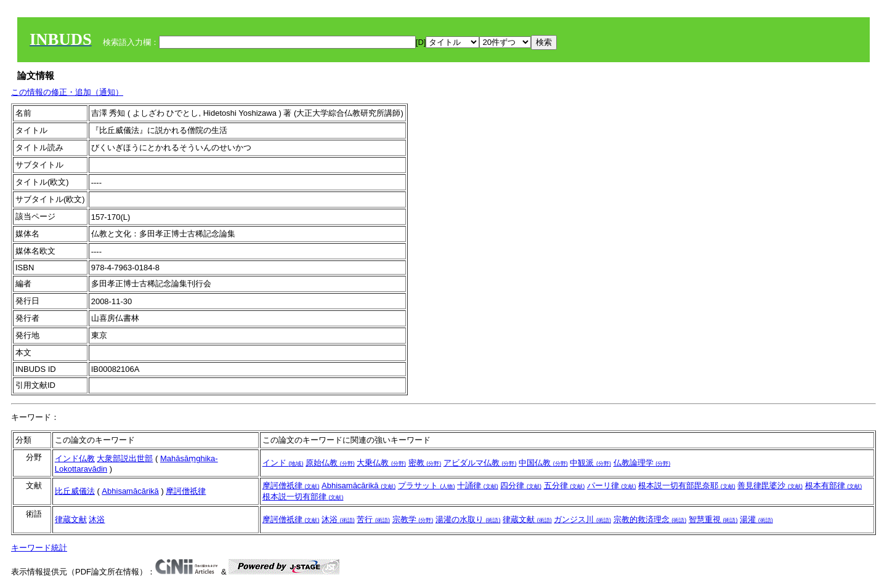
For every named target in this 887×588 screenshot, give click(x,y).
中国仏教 (543, 463)
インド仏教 (75, 458)
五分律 (565, 485)
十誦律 (478, 485)
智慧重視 (713, 519)
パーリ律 (612, 485)
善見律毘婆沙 (770, 485)
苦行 (373, 519)
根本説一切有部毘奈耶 (687, 485)
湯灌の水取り (468, 519)
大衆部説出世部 (125, 458)
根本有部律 (834, 485)
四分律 (521, 485)
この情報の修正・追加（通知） (67, 92)
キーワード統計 (39, 548)
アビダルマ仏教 (480, 463)
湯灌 (756, 519)
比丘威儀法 (75, 491)
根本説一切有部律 (303, 497)
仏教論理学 (642, 463)
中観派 (590, 463)
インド (283, 463)
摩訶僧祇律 (186, 491)
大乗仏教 (381, 463)
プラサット (427, 485)
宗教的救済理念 (650, 519)
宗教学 (413, 519)
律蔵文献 (71, 519)
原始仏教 (330, 463)
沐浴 (97, 519)
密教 (425, 463)
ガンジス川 (582, 519)
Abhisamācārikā (130, 491)
